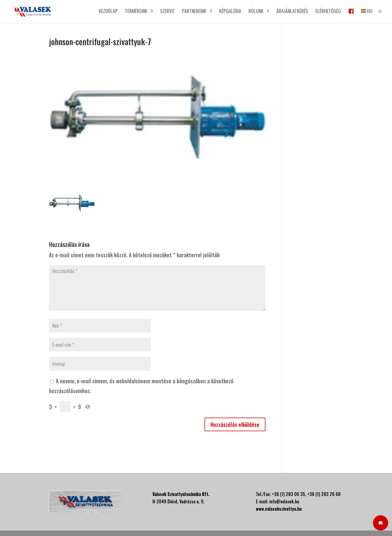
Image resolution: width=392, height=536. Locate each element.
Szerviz (167, 12)
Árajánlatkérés (292, 12)
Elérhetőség (328, 12)
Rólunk (256, 12)
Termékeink (136, 12)
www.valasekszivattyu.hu (279, 509)
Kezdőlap (108, 12)
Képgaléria (230, 12)
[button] (381, 523)
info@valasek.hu (284, 501)
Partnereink (194, 12)
